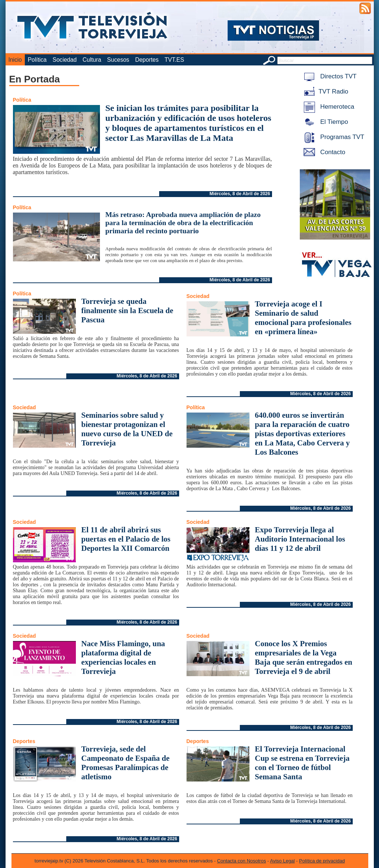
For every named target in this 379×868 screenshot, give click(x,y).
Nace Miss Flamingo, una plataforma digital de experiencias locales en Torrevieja (123, 657)
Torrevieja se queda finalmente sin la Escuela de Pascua (128, 311)
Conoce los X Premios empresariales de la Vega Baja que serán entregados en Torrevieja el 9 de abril (304, 657)
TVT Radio (325, 91)
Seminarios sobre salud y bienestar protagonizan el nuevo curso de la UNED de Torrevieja (127, 429)
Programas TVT (333, 137)
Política (37, 60)
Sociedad (65, 60)
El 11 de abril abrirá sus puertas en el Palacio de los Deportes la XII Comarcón (126, 539)
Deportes (147, 60)
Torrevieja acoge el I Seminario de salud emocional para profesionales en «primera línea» (303, 318)
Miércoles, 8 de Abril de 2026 (240, 194)
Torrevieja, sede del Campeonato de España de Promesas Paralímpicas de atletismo (126, 763)
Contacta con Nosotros (241, 861)
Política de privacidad (322, 861)
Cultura (92, 60)
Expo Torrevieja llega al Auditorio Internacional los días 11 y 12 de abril (300, 539)
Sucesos (118, 60)
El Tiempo (325, 122)
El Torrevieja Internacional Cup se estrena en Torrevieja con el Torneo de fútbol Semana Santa (302, 763)
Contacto (323, 152)
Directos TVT (329, 76)
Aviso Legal (283, 861)
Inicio (15, 60)
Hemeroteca (328, 107)
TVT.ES (174, 60)
